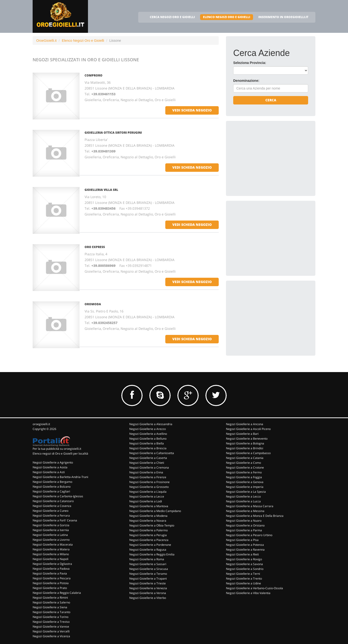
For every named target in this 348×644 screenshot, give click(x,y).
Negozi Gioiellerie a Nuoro (244, 521)
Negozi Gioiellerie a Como (243, 463)
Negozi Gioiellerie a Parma (244, 530)
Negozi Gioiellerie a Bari (242, 434)
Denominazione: (246, 81)
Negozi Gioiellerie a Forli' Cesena (55, 520)
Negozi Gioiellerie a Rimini (50, 598)
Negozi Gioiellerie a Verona (148, 593)
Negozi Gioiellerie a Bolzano (52, 487)
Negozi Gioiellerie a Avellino (148, 434)
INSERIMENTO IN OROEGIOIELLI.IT (283, 17)
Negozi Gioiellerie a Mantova (149, 506)
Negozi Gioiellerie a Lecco (243, 496)
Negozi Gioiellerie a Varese (51, 627)
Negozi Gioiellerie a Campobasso (248, 453)
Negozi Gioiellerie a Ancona (245, 424)
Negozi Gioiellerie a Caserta (148, 458)
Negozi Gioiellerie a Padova (51, 569)
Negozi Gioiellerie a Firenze (148, 477)
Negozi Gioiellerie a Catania (245, 458)
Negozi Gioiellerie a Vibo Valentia (248, 593)
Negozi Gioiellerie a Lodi (146, 501)
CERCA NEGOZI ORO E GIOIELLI (172, 17)
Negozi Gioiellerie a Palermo (149, 530)
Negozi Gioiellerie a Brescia (148, 448)
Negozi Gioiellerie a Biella (147, 443)
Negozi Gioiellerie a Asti (49, 472)
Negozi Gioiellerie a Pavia (50, 573)
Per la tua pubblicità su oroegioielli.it (57, 449)
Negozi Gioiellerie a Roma (147, 559)
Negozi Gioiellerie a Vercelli (51, 631)
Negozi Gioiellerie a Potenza (245, 545)
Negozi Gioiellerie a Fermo (244, 472)
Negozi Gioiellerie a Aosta (50, 467)
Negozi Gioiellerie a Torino (51, 617)
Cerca (271, 100)
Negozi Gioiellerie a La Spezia (246, 492)
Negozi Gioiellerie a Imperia (245, 487)
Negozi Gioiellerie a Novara (148, 521)
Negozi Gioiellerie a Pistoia (51, 583)
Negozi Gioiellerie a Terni (243, 574)
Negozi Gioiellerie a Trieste (148, 583)
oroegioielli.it (41, 424)
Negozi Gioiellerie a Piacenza (149, 540)
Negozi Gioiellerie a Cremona (149, 467)
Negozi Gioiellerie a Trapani (148, 578)
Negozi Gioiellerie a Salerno (51, 602)
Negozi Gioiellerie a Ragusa (148, 550)
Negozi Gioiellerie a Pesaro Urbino (249, 535)
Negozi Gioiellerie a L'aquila (148, 492)
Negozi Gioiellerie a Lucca (243, 501)
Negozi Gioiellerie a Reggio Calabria (57, 593)
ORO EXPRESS (95, 247)
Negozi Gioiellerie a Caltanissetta (152, 453)
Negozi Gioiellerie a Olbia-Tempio (152, 525)
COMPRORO (94, 75)
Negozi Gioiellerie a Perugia (148, 535)
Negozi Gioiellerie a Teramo (148, 574)
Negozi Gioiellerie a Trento (244, 578)
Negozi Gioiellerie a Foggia (244, 477)
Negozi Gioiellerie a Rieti (242, 554)
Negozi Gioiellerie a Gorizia (51, 525)
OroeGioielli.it (46, 41)
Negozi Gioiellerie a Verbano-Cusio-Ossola (254, 588)
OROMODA (93, 304)
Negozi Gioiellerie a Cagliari (51, 491)
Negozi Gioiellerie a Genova (245, 482)
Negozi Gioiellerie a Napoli (51, 559)
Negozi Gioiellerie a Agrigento (53, 462)
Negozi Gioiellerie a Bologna (245, 443)
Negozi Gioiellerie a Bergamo (52, 482)
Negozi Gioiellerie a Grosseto (149, 487)
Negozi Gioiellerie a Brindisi (245, 448)
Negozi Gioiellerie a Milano (51, 554)
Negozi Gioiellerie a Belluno (148, 439)
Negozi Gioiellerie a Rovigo (244, 559)
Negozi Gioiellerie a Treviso (51, 622)
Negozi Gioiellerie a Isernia (51, 530)
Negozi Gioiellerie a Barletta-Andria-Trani (60, 477)
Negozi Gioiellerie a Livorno (51, 540)
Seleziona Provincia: (250, 63)
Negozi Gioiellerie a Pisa (242, 540)
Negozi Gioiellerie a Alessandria (151, 424)
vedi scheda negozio (192, 110)
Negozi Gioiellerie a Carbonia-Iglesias (58, 496)
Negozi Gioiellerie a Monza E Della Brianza (255, 516)
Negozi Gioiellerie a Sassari (148, 564)
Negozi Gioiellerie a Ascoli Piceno (248, 429)
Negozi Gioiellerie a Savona (244, 564)
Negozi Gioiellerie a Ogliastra (52, 564)
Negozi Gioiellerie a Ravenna (245, 550)
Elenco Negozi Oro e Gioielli (83, 41)
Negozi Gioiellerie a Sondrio (245, 569)
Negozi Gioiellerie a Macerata (53, 544)
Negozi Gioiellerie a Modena (148, 516)
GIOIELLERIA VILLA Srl (101, 190)
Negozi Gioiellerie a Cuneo (51, 511)
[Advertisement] (269, 158)
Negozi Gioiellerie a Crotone (245, 467)
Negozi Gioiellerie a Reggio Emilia (152, 554)
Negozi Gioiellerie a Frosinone (149, 482)
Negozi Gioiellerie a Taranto (51, 612)
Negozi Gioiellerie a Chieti (147, 463)
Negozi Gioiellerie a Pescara (52, 578)
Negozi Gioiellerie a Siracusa (149, 569)
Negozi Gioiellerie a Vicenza (51, 636)
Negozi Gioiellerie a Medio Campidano (155, 511)
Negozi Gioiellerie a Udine (243, 583)
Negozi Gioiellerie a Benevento (247, 439)
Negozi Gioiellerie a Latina (50, 535)
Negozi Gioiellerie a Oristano (245, 525)
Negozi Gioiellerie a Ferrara (51, 516)
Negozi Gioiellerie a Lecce (147, 496)
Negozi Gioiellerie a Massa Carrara (250, 506)
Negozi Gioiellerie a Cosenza (52, 506)
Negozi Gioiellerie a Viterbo (148, 598)
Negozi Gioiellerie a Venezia (148, 588)
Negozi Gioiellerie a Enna (146, 472)
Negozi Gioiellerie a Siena (50, 607)
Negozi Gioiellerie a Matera (51, 549)
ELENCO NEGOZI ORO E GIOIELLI (227, 17)
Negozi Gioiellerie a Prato (50, 588)
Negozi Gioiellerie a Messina (245, 511)
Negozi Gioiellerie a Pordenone (150, 545)
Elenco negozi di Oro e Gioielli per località (60, 454)
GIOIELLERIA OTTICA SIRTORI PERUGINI (113, 133)
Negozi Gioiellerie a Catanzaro (53, 501)
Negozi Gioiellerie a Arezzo (148, 429)
